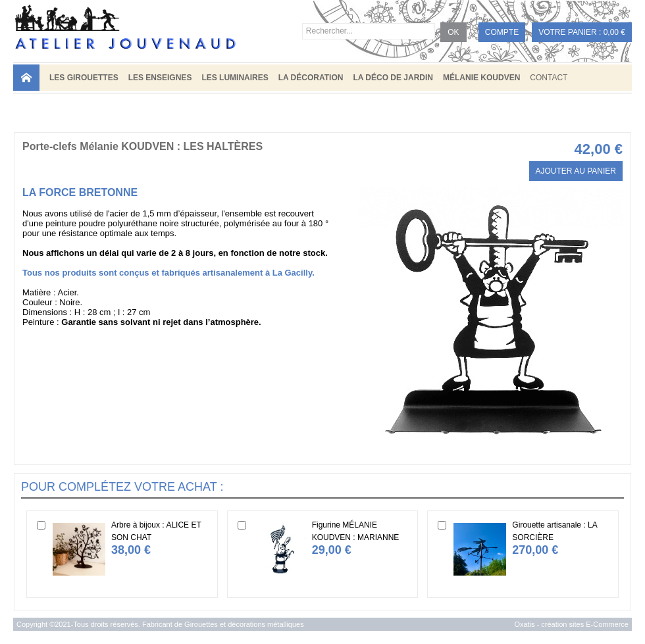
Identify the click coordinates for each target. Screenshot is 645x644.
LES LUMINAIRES (235, 78)
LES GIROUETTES (84, 78)
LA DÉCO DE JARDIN (393, 78)
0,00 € (614, 32)
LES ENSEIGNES (160, 78)
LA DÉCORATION (311, 78)
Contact (549, 78)
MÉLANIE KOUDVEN (481, 78)
